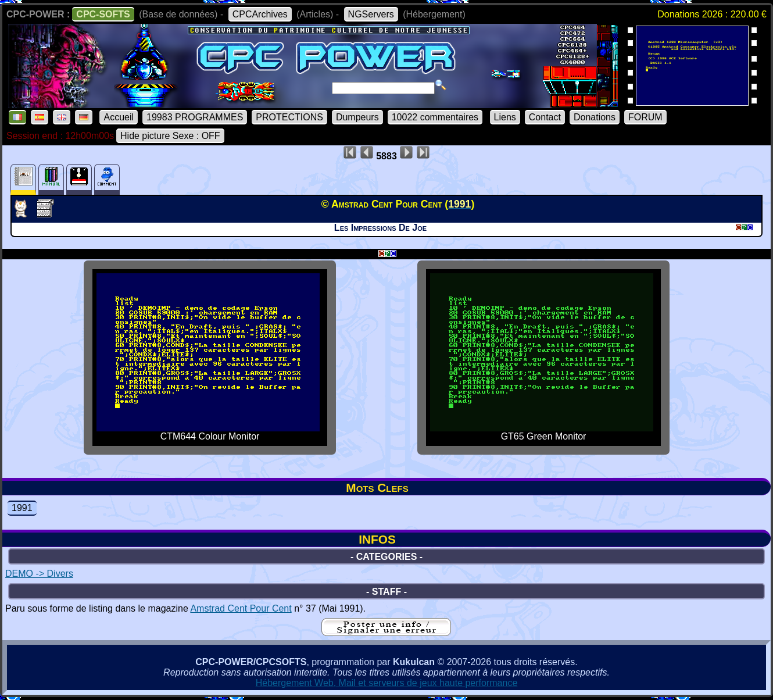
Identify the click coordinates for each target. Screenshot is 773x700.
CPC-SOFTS (103, 14)
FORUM (645, 117)
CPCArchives (260, 14)
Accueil (119, 117)
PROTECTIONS (289, 117)
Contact (545, 117)
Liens (505, 117)
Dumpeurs (357, 117)
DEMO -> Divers (39, 574)
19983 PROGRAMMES (195, 117)
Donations (595, 117)
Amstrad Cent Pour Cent (241, 608)
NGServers (371, 14)
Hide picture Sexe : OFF (170, 136)
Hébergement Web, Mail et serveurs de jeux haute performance (387, 683)
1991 (22, 508)
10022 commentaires (435, 117)
